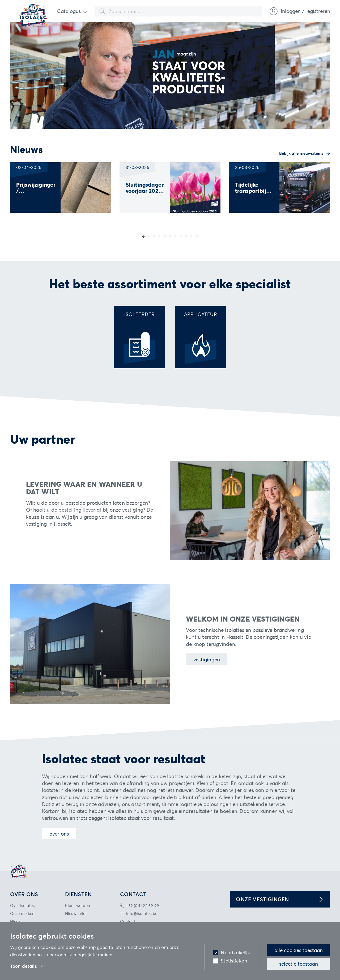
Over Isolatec (23, 905)
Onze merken (22, 913)
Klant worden (78, 905)
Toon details (27, 966)
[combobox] (178, 11)
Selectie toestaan (299, 964)
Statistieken (234, 961)
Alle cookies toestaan (299, 950)
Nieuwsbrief (76, 913)
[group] (61, 187)
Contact (128, 921)
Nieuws (17, 921)
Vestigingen (207, 659)
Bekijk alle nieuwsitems (302, 153)
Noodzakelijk (235, 953)
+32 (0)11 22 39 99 (143, 905)
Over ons (59, 834)
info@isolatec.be (142, 913)
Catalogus (69, 11)
